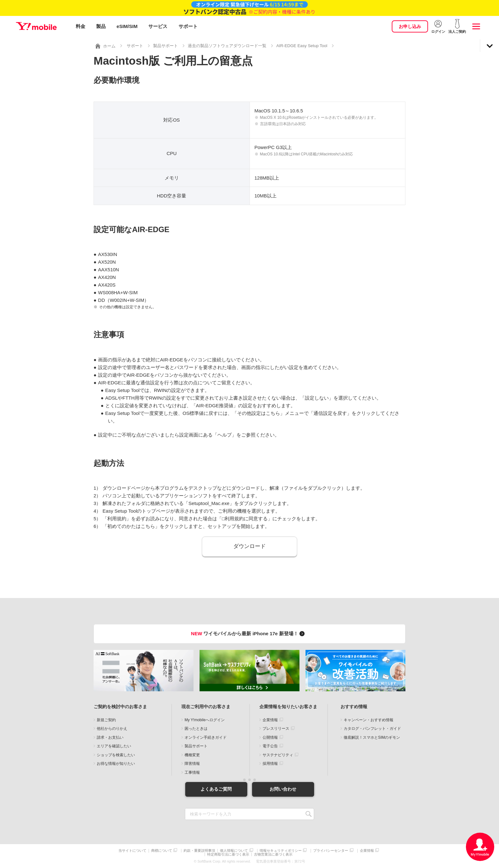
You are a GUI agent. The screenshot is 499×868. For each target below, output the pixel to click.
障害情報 (192, 764)
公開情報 (270, 737)
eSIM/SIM (127, 26)
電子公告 (270, 746)
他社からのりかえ (112, 729)
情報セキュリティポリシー (281, 850)
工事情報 (192, 772)
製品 (101, 26)
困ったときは (196, 729)
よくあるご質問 (216, 789)
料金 (81, 26)
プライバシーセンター (331, 850)
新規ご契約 (106, 720)
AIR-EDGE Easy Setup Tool (302, 46)
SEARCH (309, 814)
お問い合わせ (283, 789)
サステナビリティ (278, 755)
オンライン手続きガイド (206, 737)
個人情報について (234, 850)
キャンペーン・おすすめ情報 (369, 720)
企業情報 (270, 720)
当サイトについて (132, 850)
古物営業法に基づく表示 (273, 854)
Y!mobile (36, 26)
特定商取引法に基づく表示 (228, 854)
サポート (188, 26)
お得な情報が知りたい (116, 764)
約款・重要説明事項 (199, 850)
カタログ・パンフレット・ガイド (372, 729)
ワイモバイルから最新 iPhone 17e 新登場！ (249, 633)
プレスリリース (276, 729)
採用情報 (270, 764)
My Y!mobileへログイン (205, 720)
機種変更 (192, 755)
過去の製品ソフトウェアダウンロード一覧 (227, 46)
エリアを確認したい (114, 746)
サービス (158, 26)
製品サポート (165, 46)
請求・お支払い (110, 737)
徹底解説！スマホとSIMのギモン (372, 737)
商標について (162, 850)
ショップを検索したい (116, 755)
